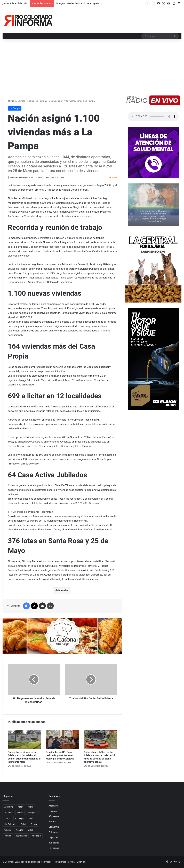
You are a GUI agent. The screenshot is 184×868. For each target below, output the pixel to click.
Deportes (53, 837)
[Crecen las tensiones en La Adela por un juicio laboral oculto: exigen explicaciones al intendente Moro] (24, 740)
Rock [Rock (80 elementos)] (31, 818)
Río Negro (54, 816)
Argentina (54, 806)
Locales (53, 811)
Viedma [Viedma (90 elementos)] (8, 836)
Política (52, 821)
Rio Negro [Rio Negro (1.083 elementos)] (20, 818)
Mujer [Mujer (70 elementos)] (30, 807)
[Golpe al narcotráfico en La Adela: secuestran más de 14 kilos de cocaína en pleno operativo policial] (100, 740)
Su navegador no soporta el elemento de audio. (153, 117)
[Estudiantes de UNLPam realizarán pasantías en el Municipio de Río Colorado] (62, 740)
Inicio (12, 101)
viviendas (63, 590)
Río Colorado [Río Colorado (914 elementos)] (10, 824)
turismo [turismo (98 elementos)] (8, 830)
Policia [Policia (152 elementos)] (7, 818)
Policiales (53, 832)
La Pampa (41, 101)
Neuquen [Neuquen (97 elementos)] (9, 813)
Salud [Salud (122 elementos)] (23, 824)
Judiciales (54, 843)
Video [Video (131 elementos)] (30, 830)
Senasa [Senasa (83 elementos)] (34, 824)
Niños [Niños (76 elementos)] (20, 813)
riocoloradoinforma (19, 178)
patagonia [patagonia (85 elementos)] (32, 813)
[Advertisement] (92, 68)
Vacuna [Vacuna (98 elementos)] (20, 830)
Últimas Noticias (26, 101)
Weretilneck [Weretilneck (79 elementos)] (21, 836)
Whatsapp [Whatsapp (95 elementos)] (36, 836)
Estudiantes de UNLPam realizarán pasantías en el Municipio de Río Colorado (60, 755)
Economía (54, 827)
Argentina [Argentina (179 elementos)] (9, 807)
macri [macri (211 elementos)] (21, 807)
